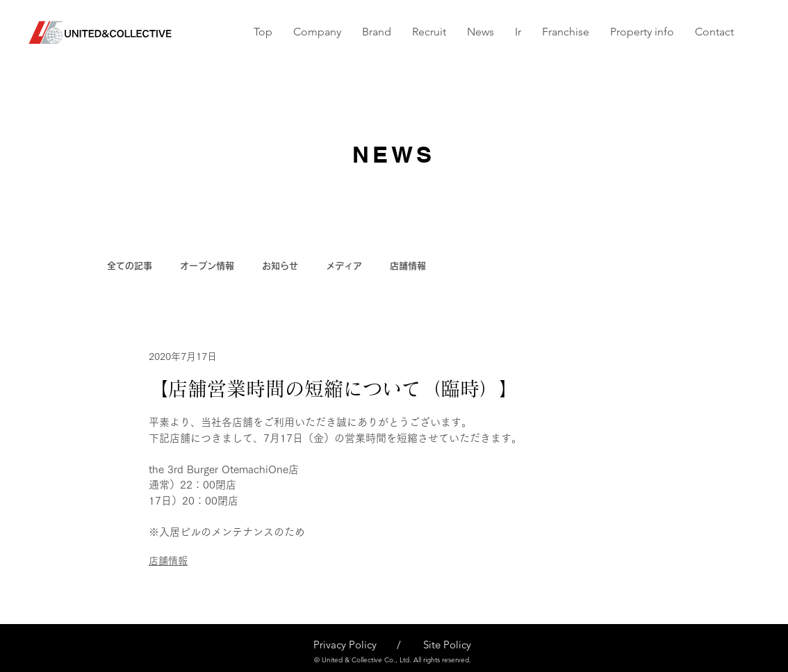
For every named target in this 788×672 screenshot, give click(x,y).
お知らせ (280, 266)
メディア (344, 266)
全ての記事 (130, 266)
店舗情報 (408, 266)
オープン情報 (207, 266)
